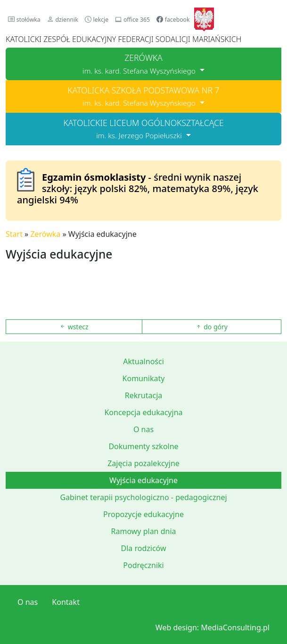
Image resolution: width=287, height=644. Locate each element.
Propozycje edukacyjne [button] (143, 514)
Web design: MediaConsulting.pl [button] (213, 627)
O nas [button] (143, 429)
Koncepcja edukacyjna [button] (143, 412)
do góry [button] (212, 327)
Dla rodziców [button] (143, 548)
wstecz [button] (74, 327)
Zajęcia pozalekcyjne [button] (143, 463)
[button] (24, 19)
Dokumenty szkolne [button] (143, 446)
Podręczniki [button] (143, 565)
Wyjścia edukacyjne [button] (143, 480)
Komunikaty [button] (144, 378)
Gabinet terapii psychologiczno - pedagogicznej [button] (143, 497)
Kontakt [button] (66, 602)
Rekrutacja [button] (144, 395)
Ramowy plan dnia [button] (144, 531)
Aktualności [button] (143, 361)
